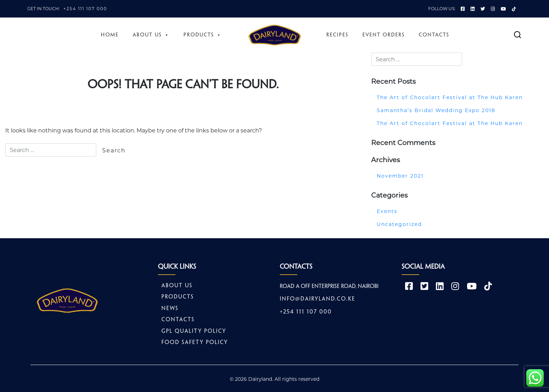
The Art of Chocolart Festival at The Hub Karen (450, 97)
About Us (151, 35)
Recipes (337, 35)
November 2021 (400, 176)
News (170, 308)
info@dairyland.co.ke (318, 299)
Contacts (434, 35)
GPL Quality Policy (194, 331)
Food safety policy (195, 343)
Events (387, 211)
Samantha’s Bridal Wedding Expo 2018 (436, 110)
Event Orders (384, 35)
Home (110, 35)
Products (203, 35)
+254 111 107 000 (85, 9)
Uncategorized (399, 224)
